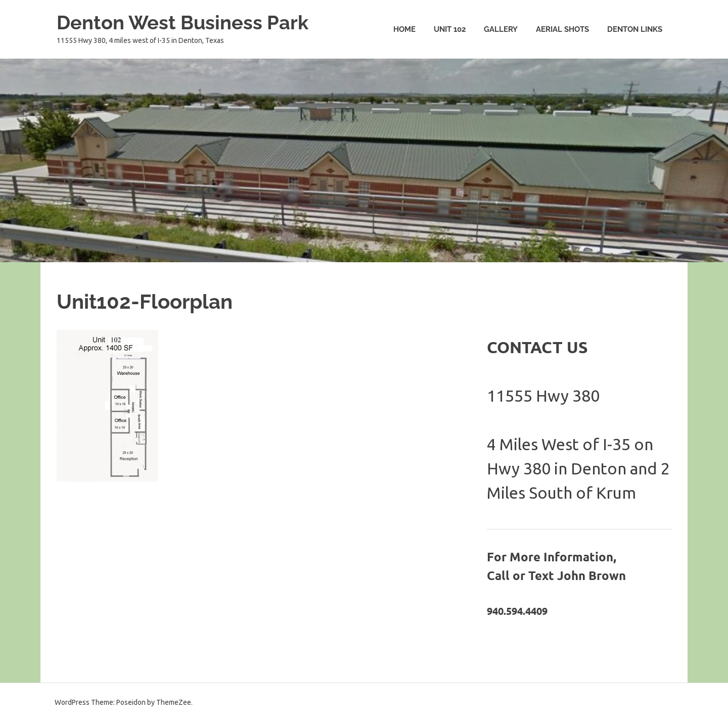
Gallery (501, 29)
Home (404, 29)
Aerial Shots (562, 29)
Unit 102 (450, 29)
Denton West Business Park (183, 22)
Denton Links (635, 29)
